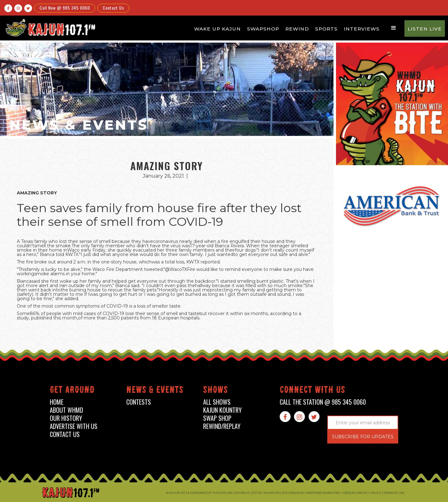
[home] (49, 28)
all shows (217, 402)
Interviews (362, 29)
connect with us (313, 391)
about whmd (66, 410)
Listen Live (425, 29)
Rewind (297, 29)
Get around (72, 391)
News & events (155, 391)
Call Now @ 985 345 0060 (65, 8)
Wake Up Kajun (217, 29)
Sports (326, 29)
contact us (65, 434)
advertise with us (74, 426)
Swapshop (263, 29)
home (57, 402)
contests (139, 402)
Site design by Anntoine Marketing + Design (318, 493)
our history (66, 418)
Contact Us (113, 8)
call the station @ (323, 402)
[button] (394, 28)
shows (216, 391)
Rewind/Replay (222, 426)
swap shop (217, 418)
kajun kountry (222, 410)
